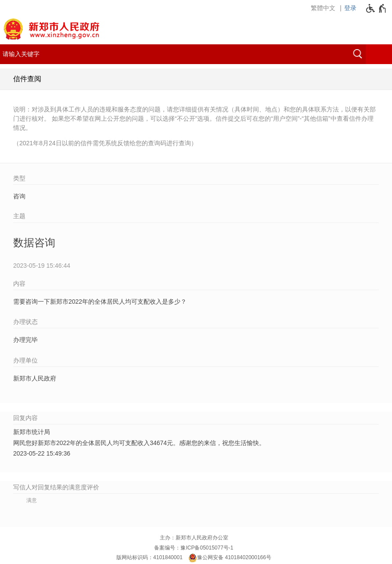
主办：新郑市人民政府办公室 (194, 538)
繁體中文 (323, 8)
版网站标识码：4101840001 (149, 557)
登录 (350, 8)
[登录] (352, 8)
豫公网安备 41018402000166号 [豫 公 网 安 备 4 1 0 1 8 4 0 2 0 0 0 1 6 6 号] (230, 558)
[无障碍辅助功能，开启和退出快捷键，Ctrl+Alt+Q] (376, 8)
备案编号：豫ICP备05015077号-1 (194, 548)
